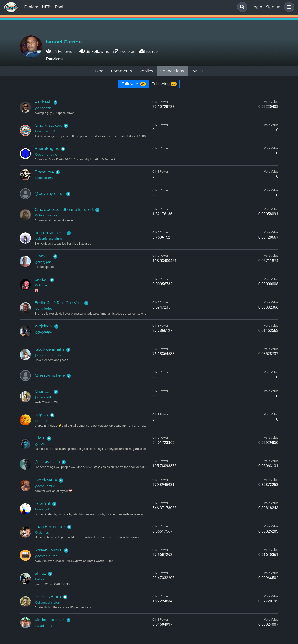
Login (257, 7)
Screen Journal (49, 550)
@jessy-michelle (50, 375)
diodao (41, 280)
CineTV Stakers (48, 125)
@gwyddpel (44, 332)
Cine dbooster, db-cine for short (64, 210)
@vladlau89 (43, 626)
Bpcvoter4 (44, 172)
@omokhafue (45, 486)
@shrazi (41, 579)
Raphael (42, 102)
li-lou (39, 438)
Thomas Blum (48, 597)
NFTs (47, 7)
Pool (59, 7)
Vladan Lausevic (50, 620)
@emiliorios (44, 309)
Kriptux (41, 415)
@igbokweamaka (48, 355)
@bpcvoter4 (44, 178)
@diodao (41, 285)
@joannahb (43, 397)
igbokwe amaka (50, 349)
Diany (40, 256)
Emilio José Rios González (59, 303)
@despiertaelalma (48, 239)
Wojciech (43, 326)
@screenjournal (46, 556)
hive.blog (127, 51)
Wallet (197, 71)
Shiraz (40, 573)
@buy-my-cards (49, 194)
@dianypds (43, 262)
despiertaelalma (50, 233)
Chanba (42, 391)
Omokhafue (46, 480)
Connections (172, 71)
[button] (288, 7)
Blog (99, 71)
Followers (134, 84)
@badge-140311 (46, 131)
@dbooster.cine (46, 215)
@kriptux (42, 421)
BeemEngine (47, 149)
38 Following (95, 51)
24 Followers (61, 51)
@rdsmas (42, 533)
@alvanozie (43, 108)
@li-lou (40, 444)
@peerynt (42, 509)
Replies (146, 71)
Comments (122, 71)
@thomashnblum (48, 603)
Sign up (273, 7)
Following (164, 84)
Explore (31, 7)
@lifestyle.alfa (47, 462)
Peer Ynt (43, 503)
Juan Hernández (50, 527)
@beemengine (46, 154)
